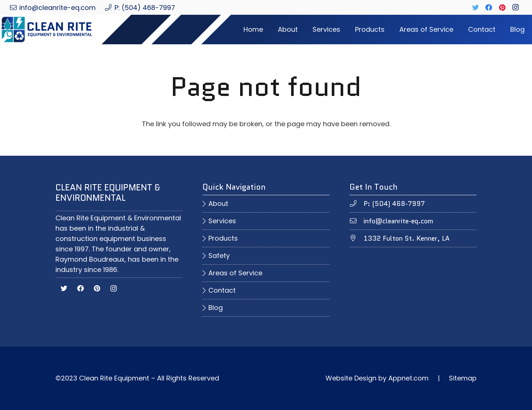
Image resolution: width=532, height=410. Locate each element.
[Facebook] (489, 7)
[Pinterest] (502, 7)
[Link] (53, 30)
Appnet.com (408, 378)
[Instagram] (515, 7)
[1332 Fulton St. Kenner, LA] (357, 238)
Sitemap (463, 378)
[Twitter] (475, 7)
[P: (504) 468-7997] (357, 204)
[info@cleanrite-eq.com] (357, 221)
